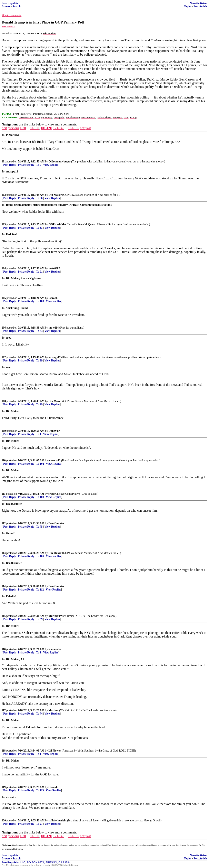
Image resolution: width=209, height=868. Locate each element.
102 (4, 195)
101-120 (46, 128)
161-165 (74, 128)
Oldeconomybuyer (59, 162)
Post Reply (10, 165)
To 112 (40, 590)
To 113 (40, 790)
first (4, 128)
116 (4, 649)
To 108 (40, 497)
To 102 (40, 464)
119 (4, 787)
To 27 (39, 824)
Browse (6, 6)
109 (4, 431)
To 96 (39, 198)
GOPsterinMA (57, 224)
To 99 (39, 361)
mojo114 (54, 328)
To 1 (39, 434)
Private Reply (26, 165)
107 (4, 357)
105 (4, 298)
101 (4, 162)
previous (13, 128)
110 (4, 460)
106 (4, 328)
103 (4, 224)
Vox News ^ (8, 26)
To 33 (39, 228)
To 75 (39, 527)
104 (4, 268)
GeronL (53, 298)
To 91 (39, 272)
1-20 (23, 128)
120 (4, 820)
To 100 (40, 301)
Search (17, 6)
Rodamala (55, 649)
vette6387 (54, 268)
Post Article (200, 6)
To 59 (39, 619)
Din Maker (55, 195)
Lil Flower (55, 751)
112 (4, 523)
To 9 (39, 165)
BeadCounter (57, 523)
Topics (188, 6)
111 (4, 494)
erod (51, 494)
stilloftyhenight (58, 820)
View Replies (51, 165)
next (83, 128)
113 (4, 553)
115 (4, 616)
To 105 (40, 556)
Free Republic (10, 3)
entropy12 (55, 357)
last (89, 128)
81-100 (34, 128)
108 (4, 401)
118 (4, 751)
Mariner (54, 616)
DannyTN (54, 431)
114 (4, 586)
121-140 (59, 128)
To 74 (39, 714)
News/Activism (199, 3)
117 (4, 710)
